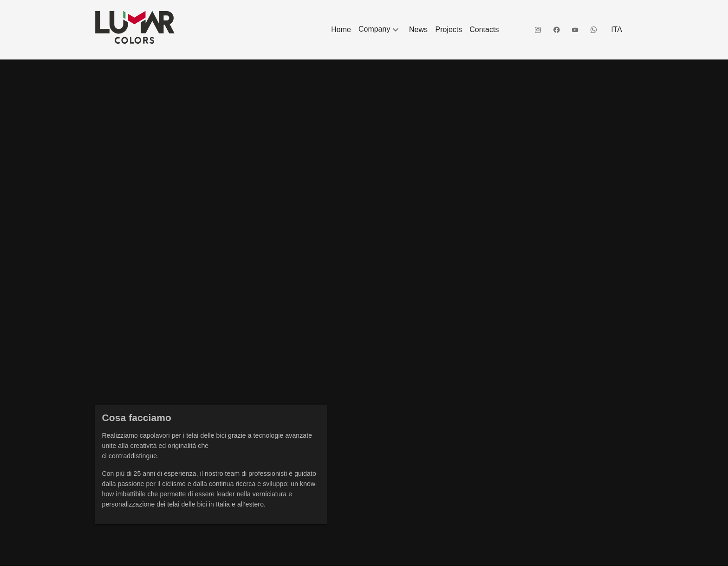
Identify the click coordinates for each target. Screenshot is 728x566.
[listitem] (341, 30)
